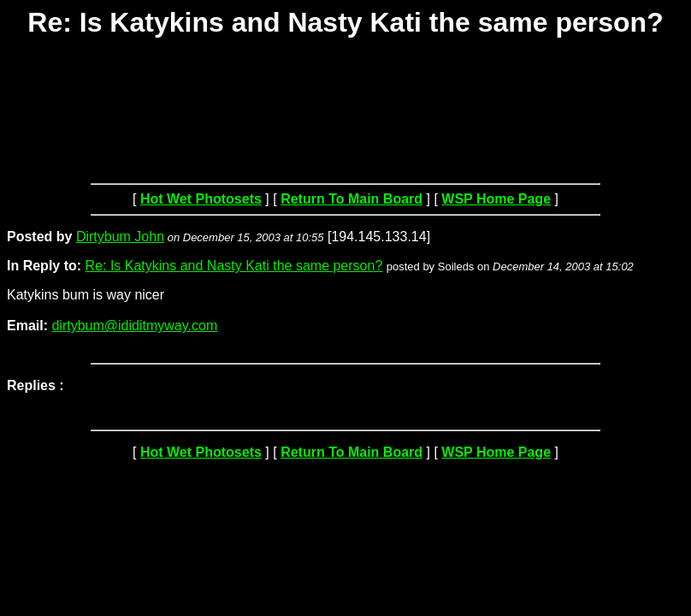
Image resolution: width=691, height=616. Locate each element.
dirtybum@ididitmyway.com (134, 326)
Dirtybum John (120, 237)
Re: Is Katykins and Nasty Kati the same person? (234, 266)
